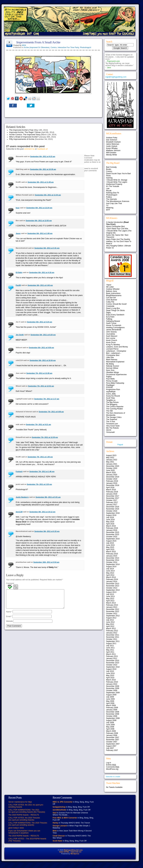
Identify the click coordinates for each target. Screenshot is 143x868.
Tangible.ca (111, 400)
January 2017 (112, 505)
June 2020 (110, 470)
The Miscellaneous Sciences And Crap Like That (118, 202)
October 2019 (112, 479)
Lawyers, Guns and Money (117, 347)
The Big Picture (112, 402)
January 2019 (112, 483)
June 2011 (110, 648)
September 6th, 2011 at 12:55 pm (39, 221)
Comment (10, 583)
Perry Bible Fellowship (115, 383)
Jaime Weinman (113, 144)
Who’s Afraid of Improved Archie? (24, 137)
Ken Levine (111, 338)
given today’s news (16, 828)
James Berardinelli (114, 330)
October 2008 (112, 716)
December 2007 (113, 738)
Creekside (110, 306)
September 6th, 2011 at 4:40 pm (40, 285)
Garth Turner (111, 323)
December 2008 (113, 712)
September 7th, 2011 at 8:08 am (51, 412)
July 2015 (110, 543)
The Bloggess (112, 404)
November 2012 (113, 611)
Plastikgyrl (110, 385)
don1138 (19, 512)
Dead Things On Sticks (115, 310)
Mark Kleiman (112, 360)
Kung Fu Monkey (113, 345)
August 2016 (111, 515)
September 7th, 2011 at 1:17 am (47, 399)
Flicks (108, 176)
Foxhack (19, 471)
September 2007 (113, 744)
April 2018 (110, 487)
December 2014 (113, 558)
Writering (110, 208)
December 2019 (113, 477)
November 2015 (113, 535)
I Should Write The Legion (117, 182)
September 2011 (113, 641)
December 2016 (113, 507)
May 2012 (110, 624)
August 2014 (111, 567)
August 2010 (111, 669)
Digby (108, 313)
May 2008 (110, 727)
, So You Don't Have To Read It (119, 241)
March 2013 (111, 603)
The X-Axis (111, 422)
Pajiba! (109, 377)
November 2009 (113, 688)
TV (107, 206)
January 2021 (112, 464)
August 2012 (111, 618)
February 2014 (112, 579)
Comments (113, 767)
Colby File (110, 302)
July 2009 (110, 697)
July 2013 (110, 594)
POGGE (109, 387)
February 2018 (112, 492)
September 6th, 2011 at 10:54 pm (43, 360)
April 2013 (110, 601)
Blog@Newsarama (114, 295)
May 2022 (110, 458)
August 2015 (111, 541)
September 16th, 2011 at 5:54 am (46, 562)
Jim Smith (20, 335)
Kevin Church (112, 340)
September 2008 (113, 718)
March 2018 (111, 490)
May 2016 (110, 522)
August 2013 (111, 592)
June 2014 (110, 571)
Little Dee (110, 357)
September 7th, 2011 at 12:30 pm (45, 437)
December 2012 (113, 609)
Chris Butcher (112, 300)
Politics (109, 197)
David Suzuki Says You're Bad (118, 174)
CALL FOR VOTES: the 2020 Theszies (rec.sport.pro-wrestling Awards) (24, 819)
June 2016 (110, 520)
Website (9, 625)
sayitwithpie (111, 392)
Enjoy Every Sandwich (115, 315)
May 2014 (110, 573)
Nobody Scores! (113, 366)
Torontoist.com (112, 424)
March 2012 (111, 629)
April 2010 (110, 678)
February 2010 (112, 682)
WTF (108, 210)
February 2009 (112, 708)
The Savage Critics (114, 417)
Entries (111, 765)
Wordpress (75, 854)
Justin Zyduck (112, 146)
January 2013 (112, 607)
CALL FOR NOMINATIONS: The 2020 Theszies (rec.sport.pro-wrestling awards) (28, 824)
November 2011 (113, 637)
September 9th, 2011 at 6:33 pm (47, 531)
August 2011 (111, 643)
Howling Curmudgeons (115, 328)
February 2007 (112, 750)
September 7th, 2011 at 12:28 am (39, 373)
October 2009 (112, 690)
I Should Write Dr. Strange (117, 180)
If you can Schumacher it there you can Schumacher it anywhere (24, 832)
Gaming (109, 178)
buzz (18, 208)
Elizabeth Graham (113, 142)
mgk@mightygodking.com (116, 77)
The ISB (109, 411)
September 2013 (113, 590)
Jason (18, 233)
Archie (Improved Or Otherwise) (37, 47)
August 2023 (111, 455)
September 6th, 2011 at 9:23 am (43, 156)
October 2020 (112, 468)
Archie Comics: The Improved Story (25, 135)
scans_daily (111, 394)
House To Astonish (114, 325)
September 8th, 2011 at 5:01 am (48, 497)
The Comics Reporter (115, 407)
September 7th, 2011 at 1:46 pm (42, 471)
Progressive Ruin (113, 390)
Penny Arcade (112, 381)
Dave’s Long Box (113, 308)
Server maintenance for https (20, 802)
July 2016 (110, 517)
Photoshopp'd (86, 47)
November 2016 (113, 509)
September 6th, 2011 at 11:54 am (48, 195)
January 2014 (112, 582)
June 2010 (110, 673)
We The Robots (112, 428)
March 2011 (111, 654)
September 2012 (113, 616)
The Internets (111, 199)
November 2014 (113, 560)
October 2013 (112, 588)
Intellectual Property (114, 184)
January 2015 (112, 556)
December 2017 (113, 496)
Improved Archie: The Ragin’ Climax (25, 132)
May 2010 (110, 676)
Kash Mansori (112, 336)
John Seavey (111, 332)
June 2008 (110, 725)
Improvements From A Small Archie (38, 42)
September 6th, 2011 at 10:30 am (43, 169)
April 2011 (110, 652)
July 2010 (110, 671)
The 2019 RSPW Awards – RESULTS (24, 836)
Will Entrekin (111, 153)
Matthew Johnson (113, 150)
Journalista (110, 334)
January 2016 (112, 530)
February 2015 (112, 554)
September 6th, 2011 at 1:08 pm (40, 233)
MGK (24, 45)
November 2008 (113, 714)
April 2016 (110, 524)
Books (109, 169)
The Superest (112, 419)
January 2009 (112, 710)
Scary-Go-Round (113, 396)
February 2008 (112, 733)
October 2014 (112, 562)
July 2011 (110, 646)
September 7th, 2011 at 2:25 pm (39, 484)
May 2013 (110, 599)
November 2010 (113, 663)
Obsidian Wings (112, 372)
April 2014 (110, 575)
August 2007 (111, 746)
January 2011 (112, 658)
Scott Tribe (110, 398)
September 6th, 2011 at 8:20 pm (43, 335)
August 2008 (111, 720)
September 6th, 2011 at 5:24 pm (40, 322)
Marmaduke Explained (115, 362)
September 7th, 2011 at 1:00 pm (40, 457)
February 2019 (112, 481)
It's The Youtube (113, 186)
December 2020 (113, 466)
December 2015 (113, 532)
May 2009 (110, 701)
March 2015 (111, 552)
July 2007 (110, 748)
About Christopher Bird (115, 227)
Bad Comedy (111, 167)
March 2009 (111, 705)
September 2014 (113, 564)
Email (9, 620)
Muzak (109, 191)
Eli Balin (19, 272)
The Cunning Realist (114, 409)
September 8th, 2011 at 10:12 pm (42, 512)
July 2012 (110, 620)
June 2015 (110, 545)
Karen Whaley (112, 148)
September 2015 (113, 539)
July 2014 (110, 569)
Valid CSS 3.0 (76, 852)
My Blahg (110, 364)
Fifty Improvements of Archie (22, 139)
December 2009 (113, 686)
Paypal (120, 445)
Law (108, 188)
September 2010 (113, 667)
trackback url (42, 149)
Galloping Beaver (113, 321)
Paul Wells (110, 379)
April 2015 (110, 549)
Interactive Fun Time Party (68, 47)
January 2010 (112, 684)
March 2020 (111, 473)
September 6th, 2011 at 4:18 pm (42, 272)
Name (9, 615)
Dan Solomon (112, 140)
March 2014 (111, 577)
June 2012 (110, 622)
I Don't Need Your (117, 229)
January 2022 (112, 460)
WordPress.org (112, 769)
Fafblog (109, 319)
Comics (54, 47)
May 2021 (110, 462)
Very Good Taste (113, 426)
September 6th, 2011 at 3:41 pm (47, 248)
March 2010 (111, 680)
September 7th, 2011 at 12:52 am (41, 386)
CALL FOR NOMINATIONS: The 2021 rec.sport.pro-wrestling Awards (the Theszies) (27, 811)
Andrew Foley (112, 138)
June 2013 (110, 596)
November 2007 (113, 740)
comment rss (29, 149)
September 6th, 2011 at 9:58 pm (41, 348)
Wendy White (111, 155)
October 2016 (112, 511)
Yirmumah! (110, 432)
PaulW (18, 285)
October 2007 (112, 742)
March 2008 (111, 731)
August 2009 (111, 695)
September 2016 (113, 513)
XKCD (109, 430)
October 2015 (112, 537)
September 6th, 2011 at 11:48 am (41, 182)
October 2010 (112, 665)
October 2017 (112, 500)
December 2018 (113, 485)
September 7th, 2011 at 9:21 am (38, 424)
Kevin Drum (111, 342)
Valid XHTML (64, 852)
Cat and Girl (111, 298)
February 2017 (112, 502)
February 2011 (112, 656)
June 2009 (110, 699)
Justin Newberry (22, 497)
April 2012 (110, 626)
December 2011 (113, 635)
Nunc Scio (110, 370)
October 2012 (112, 614)
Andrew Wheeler (113, 289)
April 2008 (110, 729)
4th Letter (110, 287)
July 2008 (110, 723)
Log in (109, 763)
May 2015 (110, 547)
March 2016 (111, 526)
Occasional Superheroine (116, 375)
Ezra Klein (110, 317)
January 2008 (112, 735)
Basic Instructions (113, 293)
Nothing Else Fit (113, 193)
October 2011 (112, 639)
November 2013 (113, 586)
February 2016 (112, 528)
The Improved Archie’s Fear (21, 130)
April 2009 (110, 703)
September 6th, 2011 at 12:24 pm (39, 208)
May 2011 (110, 650)
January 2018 (112, 494)
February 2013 (112, 605)
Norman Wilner (112, 368)
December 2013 (113, 584)
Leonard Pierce (112, 349)
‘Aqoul (109, 285)
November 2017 (113, 498)
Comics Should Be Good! (116, 304)
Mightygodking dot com (73, 850)
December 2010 (113, 661)
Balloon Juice (111, 291)
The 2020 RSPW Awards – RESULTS (24, 815)
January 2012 (112, 633)
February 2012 (112, 631)
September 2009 (113, 693)
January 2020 (112, 475)
